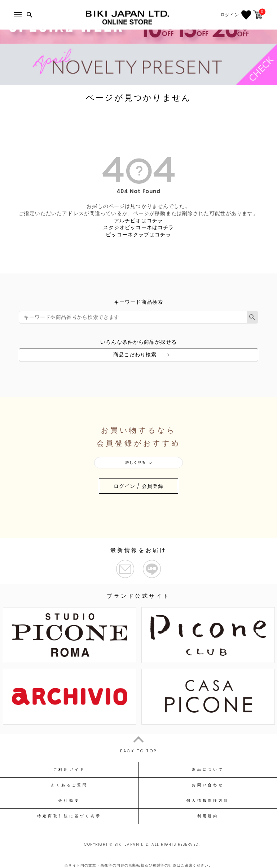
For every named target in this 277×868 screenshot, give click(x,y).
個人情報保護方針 (208, 801)
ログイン (230, 15)
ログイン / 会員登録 (138, 486)
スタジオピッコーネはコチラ (139, 227)
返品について (208, 770)
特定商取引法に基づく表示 (69, 816)
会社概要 (69, 801)
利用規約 (208, 816)
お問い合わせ (208, 785)
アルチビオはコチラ (138, 221)
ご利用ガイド (69, 770)
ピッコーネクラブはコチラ (138, 235)
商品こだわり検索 (135, 355)
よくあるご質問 (69, 785)
